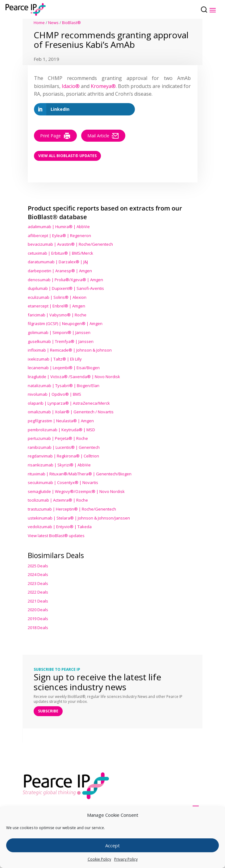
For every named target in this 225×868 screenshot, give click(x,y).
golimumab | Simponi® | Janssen (59, 332)
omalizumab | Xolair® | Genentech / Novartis (71, 412)
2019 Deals (38, 619)
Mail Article (103, 136)
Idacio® (71, 86)
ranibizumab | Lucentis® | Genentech (64, 447)
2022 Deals (38, 592)
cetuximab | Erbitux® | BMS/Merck (60, 253)
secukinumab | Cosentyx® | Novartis (63, 482)
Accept (112, 845)
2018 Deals (38, 628)
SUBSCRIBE (48, 711)
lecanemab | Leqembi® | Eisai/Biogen (64, 368)
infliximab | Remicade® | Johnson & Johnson (70, 350)
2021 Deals (38, 601)
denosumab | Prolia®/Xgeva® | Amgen (65, 280)
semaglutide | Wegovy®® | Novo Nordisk (76, 491)
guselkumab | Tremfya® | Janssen (61, 341)
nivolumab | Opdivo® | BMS (54, 394)
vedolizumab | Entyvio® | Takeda (60, 527)
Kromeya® (103, 86)
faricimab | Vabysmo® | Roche (57, 315)
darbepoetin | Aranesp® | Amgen (60, 271)
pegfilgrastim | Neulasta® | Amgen (61, 421)
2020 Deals (38, 610)
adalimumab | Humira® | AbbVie (59, 227)
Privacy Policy (126, 859)
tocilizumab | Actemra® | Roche (58, 500)
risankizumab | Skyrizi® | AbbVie (59, 465)
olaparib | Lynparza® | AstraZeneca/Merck (69, 403)
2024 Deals (38, 574)
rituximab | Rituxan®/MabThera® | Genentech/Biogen (80, 474)
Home (39, 23)
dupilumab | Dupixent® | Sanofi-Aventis (66, 288)
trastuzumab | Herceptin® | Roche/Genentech (72, 509)
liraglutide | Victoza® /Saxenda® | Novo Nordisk (74, 377)
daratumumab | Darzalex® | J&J (58, 262)
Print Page (55, 136)
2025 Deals (38, 566)
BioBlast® (71, 23)
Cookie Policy (99, 859)
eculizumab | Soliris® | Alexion (57, 297)
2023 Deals (38, 583)
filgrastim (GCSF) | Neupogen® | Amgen (65, 323)
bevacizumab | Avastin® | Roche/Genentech (70, 244)
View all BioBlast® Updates (67, 156)
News (53, 23)
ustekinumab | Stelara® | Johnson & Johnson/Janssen (79, 518)
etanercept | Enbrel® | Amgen (56, 306)
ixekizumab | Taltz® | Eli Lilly (55, 359)
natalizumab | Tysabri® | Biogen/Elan (64, 386)
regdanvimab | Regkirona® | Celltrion (63, 456)
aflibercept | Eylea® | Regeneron (59, 236)
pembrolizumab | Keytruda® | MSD (61, 430)
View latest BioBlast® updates (56, 536)
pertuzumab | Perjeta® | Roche (58, 438)
